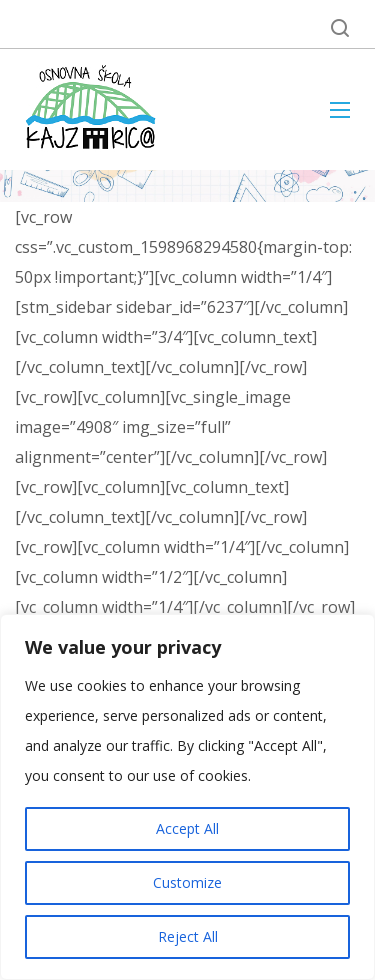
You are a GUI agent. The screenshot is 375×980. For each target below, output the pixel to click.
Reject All (188, 936)
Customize (187, 882)
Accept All (187, 828)
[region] (187, 797)
